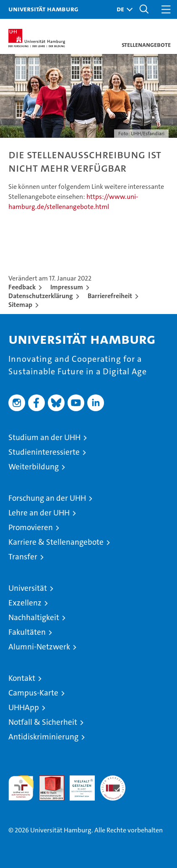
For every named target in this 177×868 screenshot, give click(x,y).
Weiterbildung (34, 467)
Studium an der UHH (44, 437)
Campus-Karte (33, 693)
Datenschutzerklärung (41, 296)
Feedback (22, 287)
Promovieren (31, 527)
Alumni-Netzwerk (39, 647)
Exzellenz (25, 603)
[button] (122, 9)
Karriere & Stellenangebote (56, 542)
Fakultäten (27, 632)
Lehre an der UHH (39, 513)
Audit (47, 780)
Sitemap (20, 305)
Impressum (67, 287)
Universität (28, 588)
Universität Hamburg (43, 9)
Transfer (23, 557)
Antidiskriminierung (43, 737)
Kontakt (22, 678)
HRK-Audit (78, 784)
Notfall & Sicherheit (43, 722)
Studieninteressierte (44, 452)
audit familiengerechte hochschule (21, 788)
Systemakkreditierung (113, 780)
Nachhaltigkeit (34, 617)
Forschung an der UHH (47, 498)
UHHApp (24, 707)
